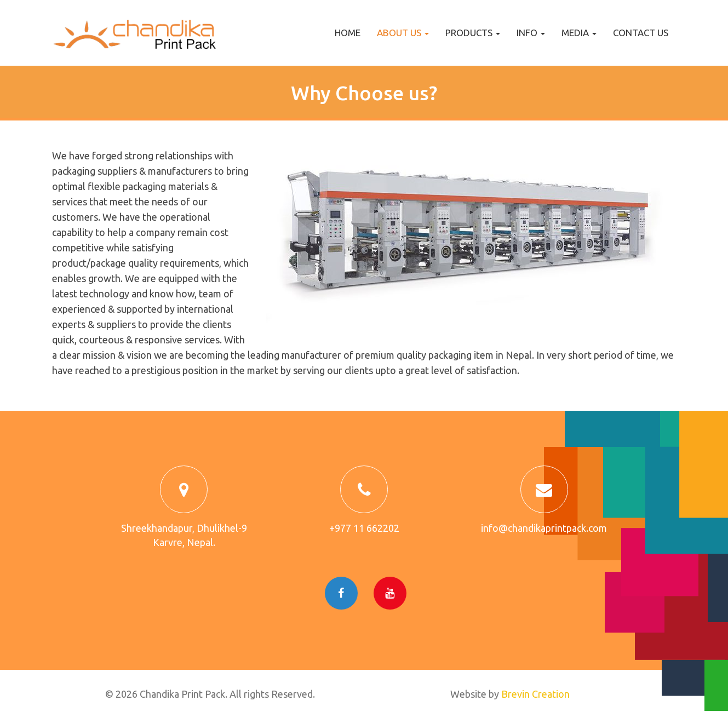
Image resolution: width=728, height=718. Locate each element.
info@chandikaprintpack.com (544, 528)
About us (403, 33)
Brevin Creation (535, 694)
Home (348, 33)
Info (531, 33)
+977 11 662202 (364, 528)
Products (473, 33)
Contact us (641, 33)
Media (579, 33)
